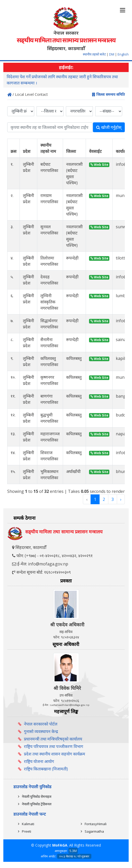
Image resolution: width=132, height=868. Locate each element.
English (123, 54)
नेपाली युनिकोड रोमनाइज (37, 796)
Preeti (27, 831)
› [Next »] (121, 499)
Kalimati (28, 824)
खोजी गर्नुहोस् (109, 127)
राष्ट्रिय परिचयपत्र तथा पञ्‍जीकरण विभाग (54, 746)
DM (112, 54)
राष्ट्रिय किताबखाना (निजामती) (46, 769)
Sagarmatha (94, 831)
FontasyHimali (96, 824)
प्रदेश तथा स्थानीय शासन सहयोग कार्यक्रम (55, 754)
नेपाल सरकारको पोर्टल (41, 724)
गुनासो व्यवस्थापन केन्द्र (41, 731)
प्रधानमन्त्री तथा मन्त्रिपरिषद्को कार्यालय (53, 739)
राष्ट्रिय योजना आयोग (39, 761)
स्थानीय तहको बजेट (95, 54)
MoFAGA (60, 845)
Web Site (99, 165)
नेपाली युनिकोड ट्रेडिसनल (37, 804)
